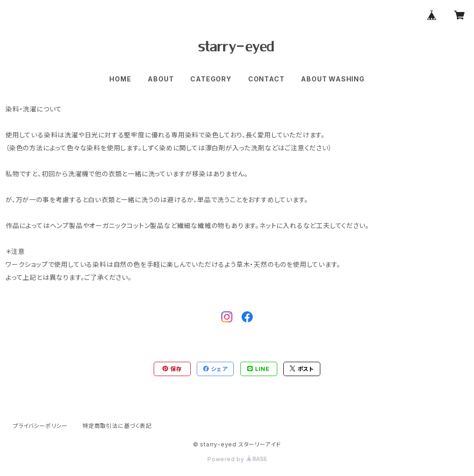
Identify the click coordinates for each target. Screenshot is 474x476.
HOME (120, 79)
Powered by (237, 459)
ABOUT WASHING (333, 79)
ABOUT (161, 79)
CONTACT (266, 79)
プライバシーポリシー (40, 426)
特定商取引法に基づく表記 (117, 426)
